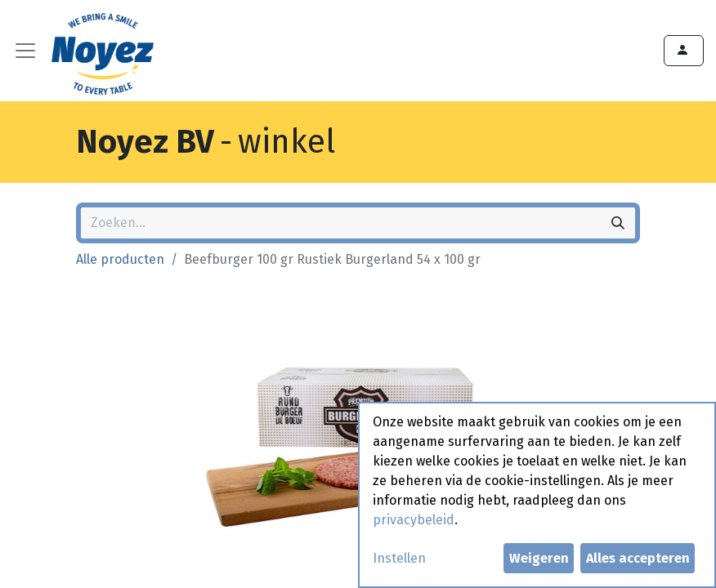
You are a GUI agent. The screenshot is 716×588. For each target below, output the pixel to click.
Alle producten (120, 259)
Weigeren (539, 558)
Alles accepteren (638, 558)
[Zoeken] (618, 223)
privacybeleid (414, 520)
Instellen (399, 558)
